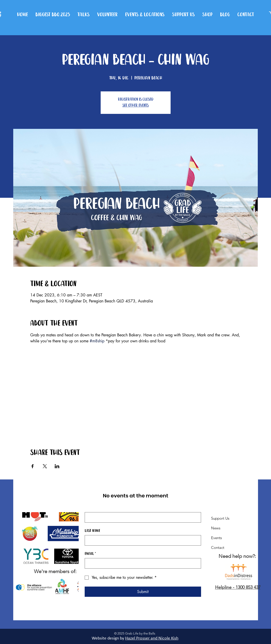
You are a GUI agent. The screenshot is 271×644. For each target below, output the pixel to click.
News (216, 528)
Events (216, 538)
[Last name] (141, 540)
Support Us (220, 518)
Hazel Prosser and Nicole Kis (151, 638)
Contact (218, 547)
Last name (92, 531)
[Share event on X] (45, 466)
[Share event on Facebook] (33, 466)
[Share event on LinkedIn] (57, 466)
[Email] (141, 563)
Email (90, 554)
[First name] (141, 517)
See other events (135, 106)
